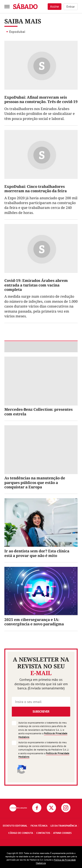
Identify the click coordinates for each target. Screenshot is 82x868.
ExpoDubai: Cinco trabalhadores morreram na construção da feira (36, 189)
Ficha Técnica (39, 826)
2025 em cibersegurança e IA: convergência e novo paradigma (34, 622)
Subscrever (41, 711)
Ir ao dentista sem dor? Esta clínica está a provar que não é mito (37, 553)
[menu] (7, 7)
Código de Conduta (21, 833)
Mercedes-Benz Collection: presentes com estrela (38, 412)
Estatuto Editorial (15, 826)
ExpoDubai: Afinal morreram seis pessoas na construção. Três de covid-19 (41, 99)
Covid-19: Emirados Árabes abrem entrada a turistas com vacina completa (36, 285)
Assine (55, 6)
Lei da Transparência (64, 826)
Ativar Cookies (62, 833)
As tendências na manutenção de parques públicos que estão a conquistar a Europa (35, 482)
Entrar (71, 7)
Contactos (43, 833)
